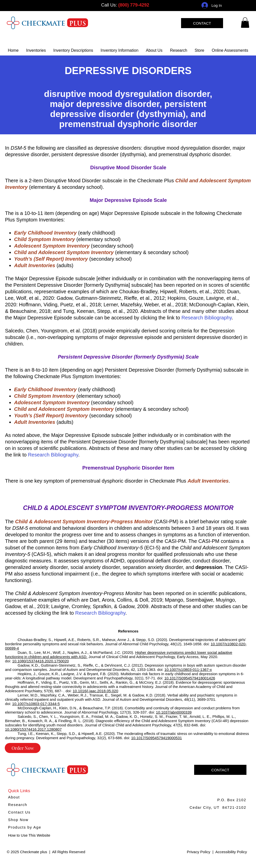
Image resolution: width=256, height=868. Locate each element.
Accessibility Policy (231, 852)
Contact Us (19, 812)
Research (18, 805)
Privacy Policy (199, 852)
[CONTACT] (202, 23)
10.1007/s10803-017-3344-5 (36, 704)
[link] (245, 23)
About (14, 797)
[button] (119, 50)
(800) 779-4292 (134, 5)
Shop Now (18, 820)
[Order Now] (23, 748)
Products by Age (25, 827)
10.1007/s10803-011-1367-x (188, 670)
